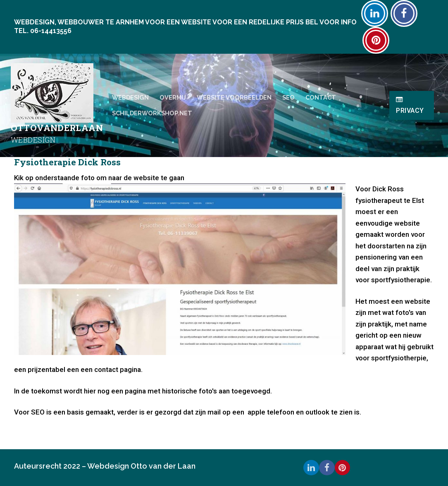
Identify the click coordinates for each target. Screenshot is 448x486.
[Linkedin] (375, 13)
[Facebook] (404, 13)
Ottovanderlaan (57, 128)
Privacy (410, 105)
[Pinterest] (376, 40)
